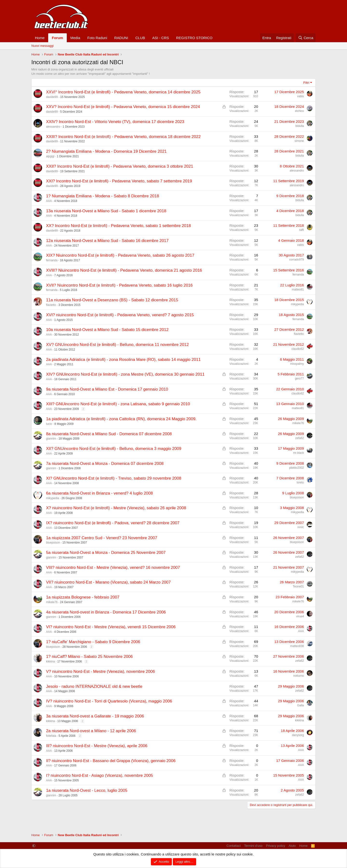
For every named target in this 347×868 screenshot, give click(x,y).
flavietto (51, 305)
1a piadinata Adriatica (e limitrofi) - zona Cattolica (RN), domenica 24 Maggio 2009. (121, 419)
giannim (51, 439)
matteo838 (297, 646)
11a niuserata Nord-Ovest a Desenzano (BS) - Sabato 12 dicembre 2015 (112, 300)
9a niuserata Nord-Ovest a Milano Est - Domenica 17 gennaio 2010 (107, 389)
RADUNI (121, 38)
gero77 (299, 379)
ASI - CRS (161, 38)
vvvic (301, 527)
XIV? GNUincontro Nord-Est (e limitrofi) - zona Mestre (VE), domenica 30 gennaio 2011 (125, 374)
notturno (299, 676)
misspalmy (297, 364)
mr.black (298, 453)
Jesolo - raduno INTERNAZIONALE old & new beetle (94, 686)
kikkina (50, 661)
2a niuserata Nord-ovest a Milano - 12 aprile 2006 (91, 731)
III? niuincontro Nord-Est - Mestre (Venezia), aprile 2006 (97, 746)
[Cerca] (306, 38)
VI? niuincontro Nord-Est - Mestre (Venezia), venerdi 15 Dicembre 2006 (111, 627)
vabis (300, 96)
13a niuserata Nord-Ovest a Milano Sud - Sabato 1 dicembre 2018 (106, 211)
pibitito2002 (297, 468)
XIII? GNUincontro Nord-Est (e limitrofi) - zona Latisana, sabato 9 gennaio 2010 (118, 404)
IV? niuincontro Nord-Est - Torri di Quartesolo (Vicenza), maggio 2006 (109, 701)
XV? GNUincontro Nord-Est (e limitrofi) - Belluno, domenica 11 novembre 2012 (117, 345)
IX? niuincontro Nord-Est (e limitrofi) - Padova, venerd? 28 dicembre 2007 (113, 523)
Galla (300, 705)
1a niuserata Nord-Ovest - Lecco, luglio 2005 (87, 790)
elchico (299, 111)
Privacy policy (276, 846)
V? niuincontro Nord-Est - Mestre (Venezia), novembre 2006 (100, 672)
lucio (49, 424)
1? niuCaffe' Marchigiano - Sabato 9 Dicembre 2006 (93, 642)
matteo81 (298, 289)
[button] (34, 846)
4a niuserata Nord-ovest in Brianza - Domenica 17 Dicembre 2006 (106, 612)
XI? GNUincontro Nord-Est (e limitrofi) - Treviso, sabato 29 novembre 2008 (114, 478)
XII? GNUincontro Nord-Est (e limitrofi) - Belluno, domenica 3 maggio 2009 (114, 449)
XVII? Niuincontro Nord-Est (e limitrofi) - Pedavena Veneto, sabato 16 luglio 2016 (119, 285)
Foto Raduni (97, 38)
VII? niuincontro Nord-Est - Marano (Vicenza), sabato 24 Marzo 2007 (108, 582)
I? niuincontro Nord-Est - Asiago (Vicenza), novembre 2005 (100, 775)
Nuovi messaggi (43, 46)
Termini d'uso (253, 846)
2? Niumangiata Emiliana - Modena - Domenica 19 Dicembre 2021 (106, 151)
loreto (300, 482)
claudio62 (298, 349)
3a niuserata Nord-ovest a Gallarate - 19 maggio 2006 (95, 716)
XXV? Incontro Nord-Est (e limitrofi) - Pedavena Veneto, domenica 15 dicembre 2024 (123, 107)
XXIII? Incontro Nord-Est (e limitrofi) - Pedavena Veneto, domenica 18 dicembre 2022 (123, 137)
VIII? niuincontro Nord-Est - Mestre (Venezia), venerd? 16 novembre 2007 (113, 568)
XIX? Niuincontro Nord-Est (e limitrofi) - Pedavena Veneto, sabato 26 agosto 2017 (120, 255)
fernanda (52, 260)
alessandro (53, 127)
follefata (51, 736)
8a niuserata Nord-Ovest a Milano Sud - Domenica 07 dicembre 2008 (109, 434)
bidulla (300, 126)
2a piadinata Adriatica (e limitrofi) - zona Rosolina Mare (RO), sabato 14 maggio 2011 (123, 360)
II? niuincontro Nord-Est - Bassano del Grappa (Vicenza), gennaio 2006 (111, 761)
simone (299, 141)
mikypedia (297, 304)
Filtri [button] (306, 83)
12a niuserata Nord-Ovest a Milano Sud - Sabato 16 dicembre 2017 (107, 241)
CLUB (140, 38)
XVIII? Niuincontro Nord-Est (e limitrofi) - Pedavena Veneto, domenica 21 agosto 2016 (124, 270)
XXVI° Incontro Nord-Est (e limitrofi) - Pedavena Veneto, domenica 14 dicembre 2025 (123, 92)
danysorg (298, 735)
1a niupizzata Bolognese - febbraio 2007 (83, 597)
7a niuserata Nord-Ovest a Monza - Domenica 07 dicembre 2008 (105, 464)
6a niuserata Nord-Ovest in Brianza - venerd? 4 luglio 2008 (99, 493)
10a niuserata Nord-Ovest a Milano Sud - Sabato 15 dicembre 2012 (107, 330)
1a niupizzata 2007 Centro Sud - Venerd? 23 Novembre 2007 (102, 538)
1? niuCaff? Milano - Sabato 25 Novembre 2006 (89, 657)
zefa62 (300, 438)
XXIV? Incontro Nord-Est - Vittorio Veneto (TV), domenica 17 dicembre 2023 (115, 122)
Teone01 (298, 586)
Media (75, 38)
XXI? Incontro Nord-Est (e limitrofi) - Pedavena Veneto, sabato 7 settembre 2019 (119, 181)
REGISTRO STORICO (194, 38)
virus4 (300, 616)
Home (40, 38)
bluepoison (297, 497)
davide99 (52, 97)
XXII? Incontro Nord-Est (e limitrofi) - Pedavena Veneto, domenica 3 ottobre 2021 (120, 166)
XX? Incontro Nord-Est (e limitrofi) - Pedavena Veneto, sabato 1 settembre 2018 (118, 226)
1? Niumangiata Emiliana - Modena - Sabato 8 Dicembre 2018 (103, 196)
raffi (301, 230)
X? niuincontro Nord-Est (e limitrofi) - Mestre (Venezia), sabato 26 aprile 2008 (116, 508)
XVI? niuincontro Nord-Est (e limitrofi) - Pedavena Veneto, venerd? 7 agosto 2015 (120, 315)
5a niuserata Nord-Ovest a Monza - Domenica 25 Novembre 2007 (106, 553)
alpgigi (50, 156)
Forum (57, 38)
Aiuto (292, 846)
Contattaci (234, 846)
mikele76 (298, 423)
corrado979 (297, 260)
